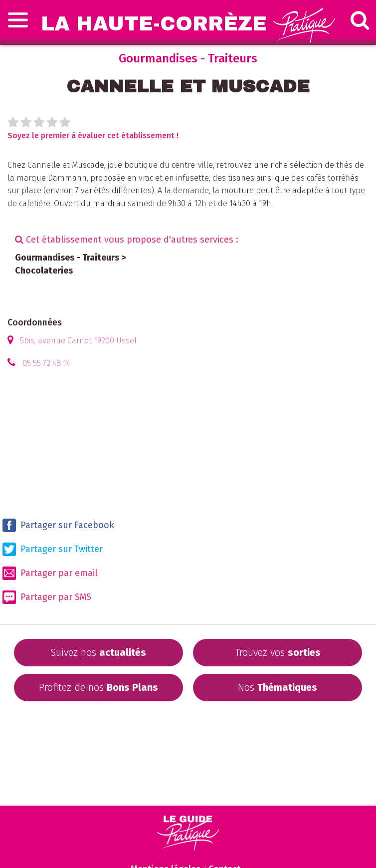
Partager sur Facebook (58, 525)
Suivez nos (98, 652)
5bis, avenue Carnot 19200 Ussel (78, 341)
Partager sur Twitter (53, 549)
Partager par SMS (47, 597)
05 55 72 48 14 (46, 363)
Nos (278, 687)
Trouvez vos (278, 652)
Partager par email (50, 573)
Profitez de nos (98, 687)
